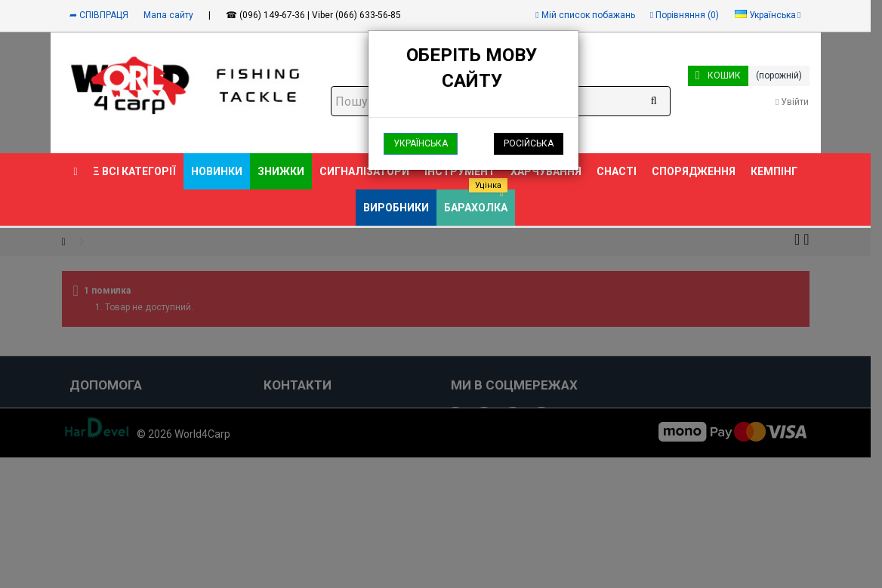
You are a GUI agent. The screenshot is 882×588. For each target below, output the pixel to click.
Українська (421, 143)
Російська (529, 143)
